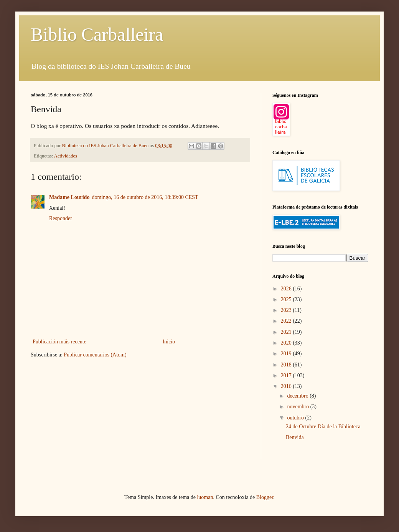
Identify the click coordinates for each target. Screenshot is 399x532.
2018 (287, 365)
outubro (296, 418)
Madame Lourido (69, 197)
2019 (287, 354)
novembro (298, 407)
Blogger (265, 497)
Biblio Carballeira (97, 34)
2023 (287, 310)
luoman (205, 497)
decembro (298, 396)
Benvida (295, 437)
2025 (287, 299)
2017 (287, 375)
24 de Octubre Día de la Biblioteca (323, 427)
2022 (287, 321)
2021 (287, 332)
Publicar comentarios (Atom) (95, 355)
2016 (287, 386)
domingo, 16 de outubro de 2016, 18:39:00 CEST (145, 197)
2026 (287, 289)
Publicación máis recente (59, 342)
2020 (287, 343)
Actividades (66, 156)
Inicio (169, 342)
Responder (61, 218)
